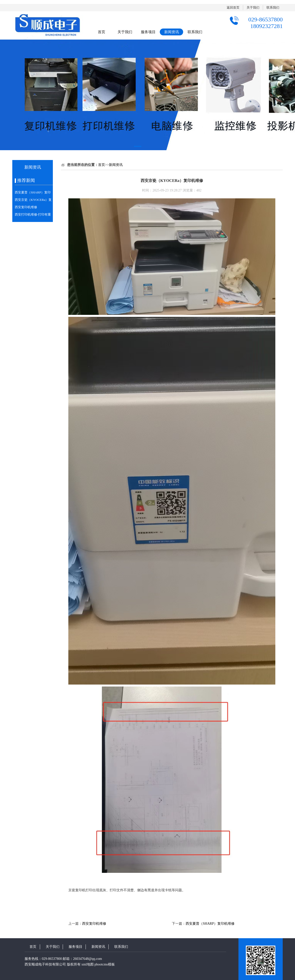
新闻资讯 (172, 32)
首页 (102, 32)
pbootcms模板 (104, 964)
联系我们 (273, 7)
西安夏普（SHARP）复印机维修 (210, 924)
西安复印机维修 (26, 207)
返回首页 (233, 7)
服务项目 (148, 32)
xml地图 (88, 964)
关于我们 (253, 7)
